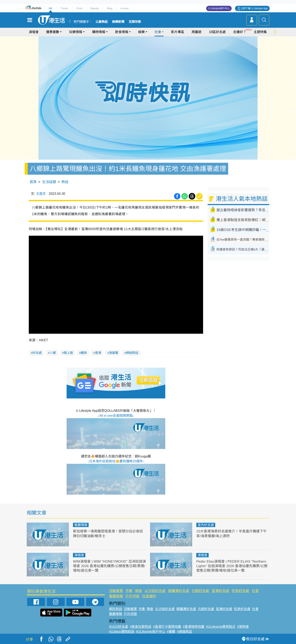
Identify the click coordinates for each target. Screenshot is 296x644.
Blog (110, 8)
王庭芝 (41, 194)
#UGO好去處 (119, 627)
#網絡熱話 (184, 632)
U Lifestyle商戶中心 (219, 8)
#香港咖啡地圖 (194, 627)
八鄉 (53, 353)
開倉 (139, 591)
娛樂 (141, 32)
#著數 (171, 632)
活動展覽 (116, 591)
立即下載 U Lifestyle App (254, 8)
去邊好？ (240, 32)
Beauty (95, 8)
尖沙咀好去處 (155, 591)
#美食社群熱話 (140, 627)
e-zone (125, 8)
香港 (98, 353)
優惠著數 (53, 32)
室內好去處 (206, 525)
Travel (64, 8)
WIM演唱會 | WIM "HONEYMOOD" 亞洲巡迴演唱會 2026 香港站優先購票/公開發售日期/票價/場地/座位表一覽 (109, 566)
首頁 (33, 182)
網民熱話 (116, 609)
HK (51, 8)
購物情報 (99, 32)
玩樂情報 (76, 32)
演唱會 (34, 32)
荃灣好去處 (220, 591)
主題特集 (260, 32)
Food (79, 8)
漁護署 (114, 353)
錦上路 (68, 353)
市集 (129, 591)
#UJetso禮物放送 (122, 632)
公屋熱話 (102, 22)
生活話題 (49, 182)
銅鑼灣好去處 (179, 591)
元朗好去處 (200, 591)
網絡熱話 (132, 353)
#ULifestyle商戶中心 (151, 632)
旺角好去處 (240, 591)
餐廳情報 (81, 525)
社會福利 (149, 596)
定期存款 (135, 22)
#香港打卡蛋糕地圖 (167, 627)
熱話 (65, 182)
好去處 (37, 353)
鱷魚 (84, 353)
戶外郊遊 (132, 596)
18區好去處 (217, 32)
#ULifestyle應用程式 (221, 627)
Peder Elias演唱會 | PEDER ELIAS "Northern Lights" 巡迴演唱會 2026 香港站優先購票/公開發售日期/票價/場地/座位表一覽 (232, 566)
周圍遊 (197, 32)
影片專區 (178, 32)
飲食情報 (122, 32)
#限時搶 (243, 627)
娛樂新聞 (118, 22)
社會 (158, 32)
